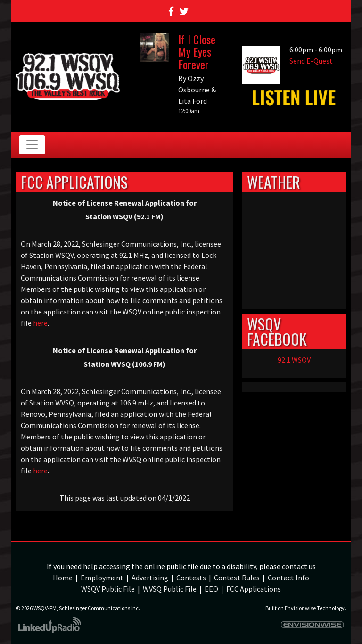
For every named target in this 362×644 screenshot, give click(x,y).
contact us (299, 566)
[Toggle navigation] (32, 145)
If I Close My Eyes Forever (197, 52)
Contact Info (288, 578)
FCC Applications (254, 589)
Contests (191, 578)
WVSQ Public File (170, 589)
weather (294, 300)
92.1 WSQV (294, 360)
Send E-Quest (311, 61)
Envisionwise (300, 608)
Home (63, 578)
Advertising (150, 578)
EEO (211, 589)
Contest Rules (237, 578)
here (40, 323)
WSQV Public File (108, 589)
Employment (102, 578)
